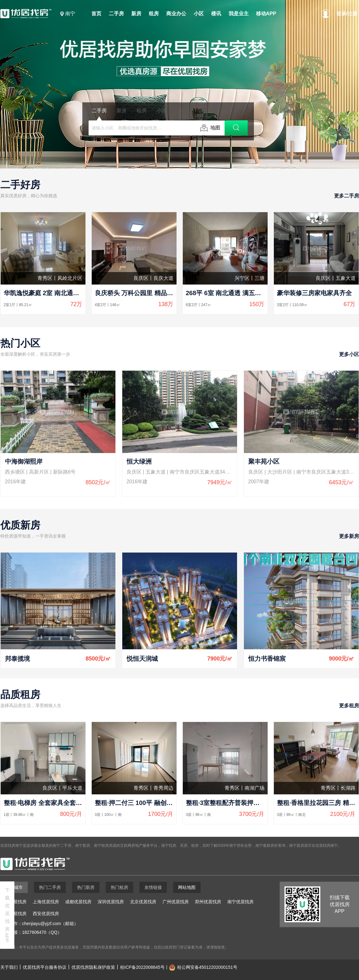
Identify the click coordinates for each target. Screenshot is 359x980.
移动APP (266, 14)
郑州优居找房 (208, 902)
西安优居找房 (46, 914)
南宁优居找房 (240, 902)
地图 (210, 128)
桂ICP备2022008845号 (142, 967)
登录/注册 (347, 14)
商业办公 (176, 14)
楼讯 (216, 14)
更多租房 (349, 706)
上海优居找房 (46, 902)
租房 (154, 14)
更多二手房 (347, 196)
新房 (136, 14)
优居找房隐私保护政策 (93, 967)
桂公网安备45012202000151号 (207, 967)
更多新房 (349, 536)
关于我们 (9, 967)
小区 (199, 14)
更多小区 (349, 354)
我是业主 (239, 14)
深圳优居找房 (111, 902)
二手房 (116, 14)
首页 (96, 14)
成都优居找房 (78, 902)
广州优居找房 (176, 902)
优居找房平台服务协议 (45, 967)
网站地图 (187, 887)
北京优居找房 (143, 902)
